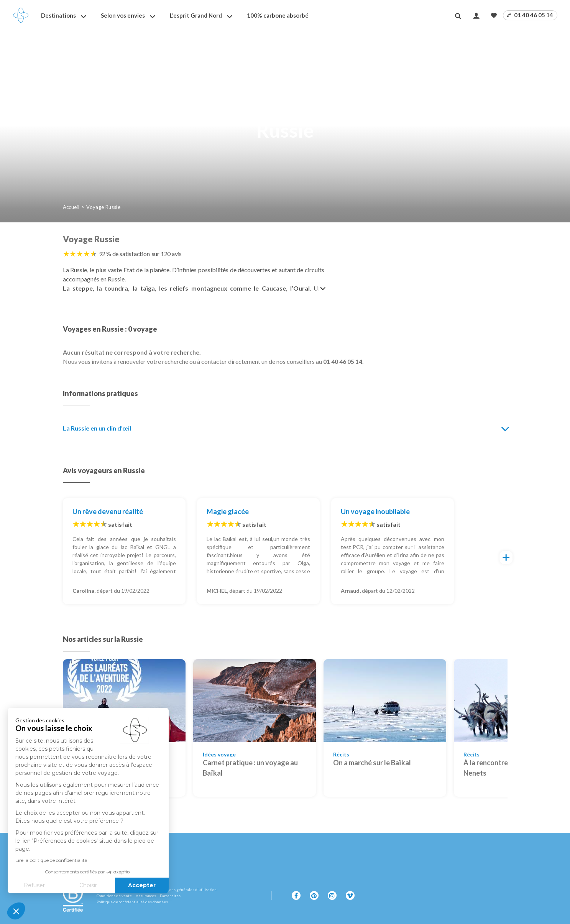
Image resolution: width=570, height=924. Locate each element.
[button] (16, 911)
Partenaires (170, 896)
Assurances (146, 896)
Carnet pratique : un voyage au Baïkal (250, 768)
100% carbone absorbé (278, 15)
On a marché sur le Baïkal (372, 763)
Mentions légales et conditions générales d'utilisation (169, 889)
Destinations (58, 15)
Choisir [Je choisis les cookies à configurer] (88, 885)
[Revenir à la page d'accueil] (21, 15)
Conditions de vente (114, 896)
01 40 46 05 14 (530, 15)
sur (167, 254)
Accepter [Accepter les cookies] (142, 885)
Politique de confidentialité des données (132, 902)
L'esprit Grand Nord (196, 15)
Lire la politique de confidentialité (51, 860)
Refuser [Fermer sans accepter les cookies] (34, 885)
